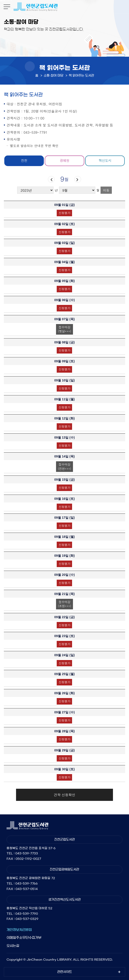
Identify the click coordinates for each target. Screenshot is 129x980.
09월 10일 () (64, 380)
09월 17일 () (64, 518)
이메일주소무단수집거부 (24, 938)
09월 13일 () (64, 437)
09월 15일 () (64, 480)
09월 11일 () (64, 399)
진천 (24, 160)
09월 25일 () (64, 674)
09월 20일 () (64, 575)
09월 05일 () (64, 281)
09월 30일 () (64, 769)
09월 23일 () (64, 636)
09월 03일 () (64, 243)
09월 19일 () (64, 556)
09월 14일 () (64, 456)
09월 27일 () (64, 712)
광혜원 (64, 160)
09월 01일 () (64, 205)
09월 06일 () (64, 300)
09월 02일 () (64, 224)
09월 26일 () (64, 693)
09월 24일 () (64, 655)
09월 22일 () (64, 617)
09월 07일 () (64, 319)
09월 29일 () (64, 750)
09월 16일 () (64, 499)
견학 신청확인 (64, 795)
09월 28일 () (64, 731)
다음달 (78, 179)
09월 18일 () (64, 537)
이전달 (51, 179)
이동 (106, 190)
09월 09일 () (64, 361)
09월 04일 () (64, 262)
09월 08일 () (64, 342)
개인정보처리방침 (19, 930)
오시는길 (13, 946)
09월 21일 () (64, 594)
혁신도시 (105, 160)
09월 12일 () (64, 418)
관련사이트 (64, 972)
